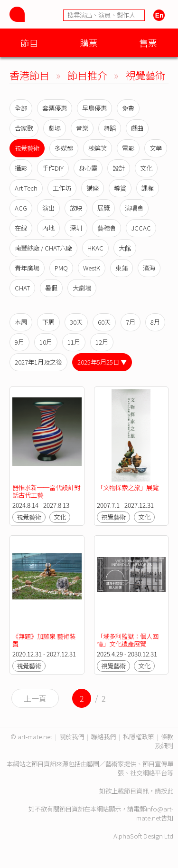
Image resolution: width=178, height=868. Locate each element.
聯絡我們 (103, 737)
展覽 (103, 208)
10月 (46, 342)
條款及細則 (164, 741)
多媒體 (64, 148)
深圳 (76, 228)
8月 (155, 322)
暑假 (51, 288)
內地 (48, 228)
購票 (89, 43)
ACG (21, 208)
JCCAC (141, 228)
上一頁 (35, 698)
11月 (74, 342)
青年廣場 (27, 268)
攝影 (21, 168)
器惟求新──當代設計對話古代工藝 (46, 491)
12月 (102, 342)
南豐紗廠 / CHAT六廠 (43, 248)
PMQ (61, 268)
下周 (48, 322)
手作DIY (53, 168)
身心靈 (88, 168)
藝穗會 (107, 228)
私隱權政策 (138, 737)
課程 (148, 188)
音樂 (82, 128)
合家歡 (24, 128)
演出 (48, 208)
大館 (125, 248)
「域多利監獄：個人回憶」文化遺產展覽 (128, 640)
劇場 (55, 128)
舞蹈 (110, 128)
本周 (21, 322)
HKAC (95, 248)
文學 (156, 148)
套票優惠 (55, 108)
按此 (167, 791)
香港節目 (29, 75)
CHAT (22, 288)
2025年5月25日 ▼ (102, 362)
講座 (93, 188)
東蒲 (122, 268)
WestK (92, 268)
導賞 (120, 188)
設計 (119, 168)
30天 (76, 322)
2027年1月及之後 (38, 362)
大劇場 (82, 288)
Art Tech (26, 188)
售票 (148, 43)
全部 (21, 108)
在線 (21, 228)
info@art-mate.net (155, 813)
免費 (128, 108)
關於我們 (72, 737)
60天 (104, 322)
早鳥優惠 (94, 108)
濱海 (149, 268)
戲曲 (137, 128)
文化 (146, 168)
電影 (128, 148)
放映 (76, 208)
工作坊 (62, 188)
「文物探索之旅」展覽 (128, 487)
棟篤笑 (98, 148)
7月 (131, 322)
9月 (19, 342)
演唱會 (134, 208)
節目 (29, 43)
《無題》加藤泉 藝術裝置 (44, 640)
